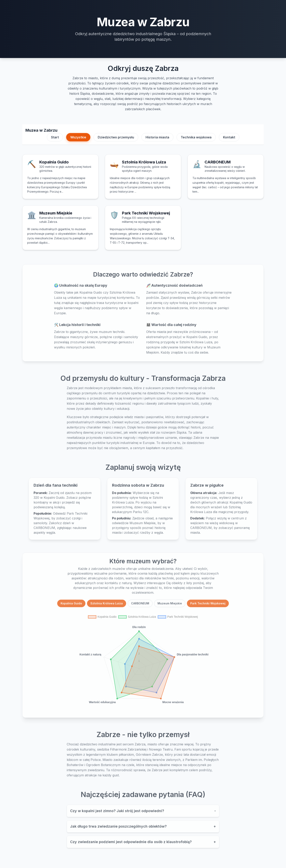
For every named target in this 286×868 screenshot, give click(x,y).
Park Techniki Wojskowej (208, 605)
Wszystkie (78, 137)
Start (55, 137)
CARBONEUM (140, 605)
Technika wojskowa (196, 137)
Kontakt (229, 137)
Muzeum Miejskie (170, 605)
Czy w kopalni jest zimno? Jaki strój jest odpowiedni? (143, 813)
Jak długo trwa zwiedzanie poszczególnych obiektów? (143, 828)
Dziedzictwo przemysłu (116, 137)
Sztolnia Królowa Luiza (107, 605)
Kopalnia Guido (71, 605)
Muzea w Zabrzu (41, 130)
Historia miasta (157, 137)
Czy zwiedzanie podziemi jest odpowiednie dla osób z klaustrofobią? (143, 844)
